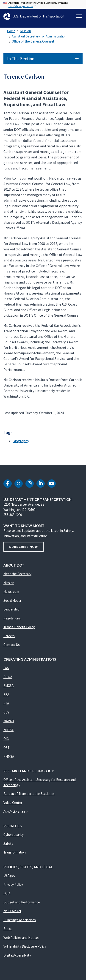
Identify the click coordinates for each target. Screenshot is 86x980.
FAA (6, 668)
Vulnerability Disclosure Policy (25, 946)
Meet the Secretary (17, 574)
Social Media (12, 600)
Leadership (11, 609)
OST (7, 748)
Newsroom (11, 592)
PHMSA (9, 756)
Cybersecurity (14, 835)
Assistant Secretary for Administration (39, 36)
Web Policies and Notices (21, 938)
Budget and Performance (22, 902)
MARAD (9, 721)
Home (11, 31)
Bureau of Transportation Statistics (29, 794)
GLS (6, 712)
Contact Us (12, 645)
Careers (9, 636)
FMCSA (8, 686)
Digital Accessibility (17, 955)
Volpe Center (13, 803)
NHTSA (8, 730)
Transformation (15, 852)
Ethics (8, 929)
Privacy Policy (13, 884)
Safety (8, 844)
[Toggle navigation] (79, 16)
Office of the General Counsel (33, 41)
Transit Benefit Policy (19, 627)
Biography (21, 441)
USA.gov (9, 875)
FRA (6, 695)
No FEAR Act (12, 911)
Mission (26, 31)
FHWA (8, 677)
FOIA (7, 893)
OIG (6, 739)
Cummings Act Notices (20, 920)
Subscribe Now (24, 547)
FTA (6, 703)
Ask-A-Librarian (16, 811)
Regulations (12, 618)
